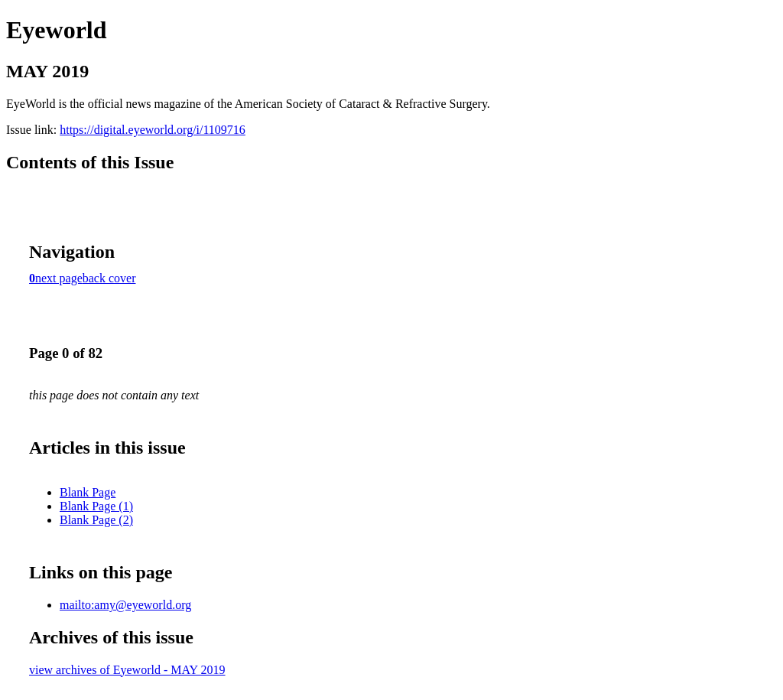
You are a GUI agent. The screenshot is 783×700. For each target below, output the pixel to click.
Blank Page (88, 492)
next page (59, 278)
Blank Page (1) (96, 506)
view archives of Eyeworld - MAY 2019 (127, 670)
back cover (109, 278)
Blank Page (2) (96, 520)
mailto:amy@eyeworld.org (125, 605)
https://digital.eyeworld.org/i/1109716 (153, 130)
